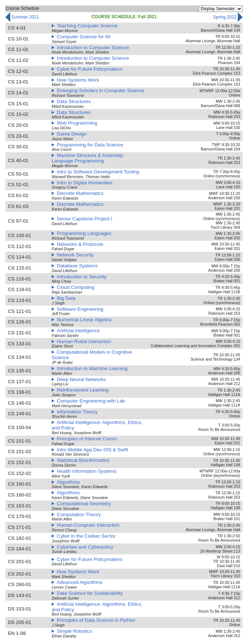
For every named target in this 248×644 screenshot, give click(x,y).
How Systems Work (78, 80)
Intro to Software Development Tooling (98, 172)
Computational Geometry (84, 504)
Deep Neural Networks (81, 379)
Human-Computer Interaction (88, 525)
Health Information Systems (87, 471)
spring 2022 (228, 17)
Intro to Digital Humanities (85, 183)
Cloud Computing (76, 287)
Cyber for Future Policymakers (90, 69)
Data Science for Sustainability (90, 593)
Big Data (66, 298)
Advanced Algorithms (80, 582)
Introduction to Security (82, 277)
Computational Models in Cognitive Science (92, 355)
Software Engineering (80, 309)
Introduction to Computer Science (93, 48)
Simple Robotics (74, 631)
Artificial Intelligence (78, 331)
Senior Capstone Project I (85, 219)
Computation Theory (79, 515)
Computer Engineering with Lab (91, 401)
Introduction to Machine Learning (92, 368)
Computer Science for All (84, 37)
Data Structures (74, 101)
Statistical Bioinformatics (83, 460)
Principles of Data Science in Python (96, 620)
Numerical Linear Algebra (84, 320)
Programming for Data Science (90, 145)
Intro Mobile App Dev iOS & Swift (92, 450)
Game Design (72, 134)
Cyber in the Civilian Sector (86, 536)
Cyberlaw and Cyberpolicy (85, 547)
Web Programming (77, 123)
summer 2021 (22, 17)
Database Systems (77, 266)
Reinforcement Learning (83, 390)
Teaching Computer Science (87, 26)
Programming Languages (84, 233)
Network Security (75, 255)
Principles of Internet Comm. (88, 439)
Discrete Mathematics (80, 193)
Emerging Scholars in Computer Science (101, 91)
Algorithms (68, 482)
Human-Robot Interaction (84, 341)
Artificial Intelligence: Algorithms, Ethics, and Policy (97, 425)
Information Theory (77, 412)
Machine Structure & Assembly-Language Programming (88, 158)
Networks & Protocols (80, 244)
